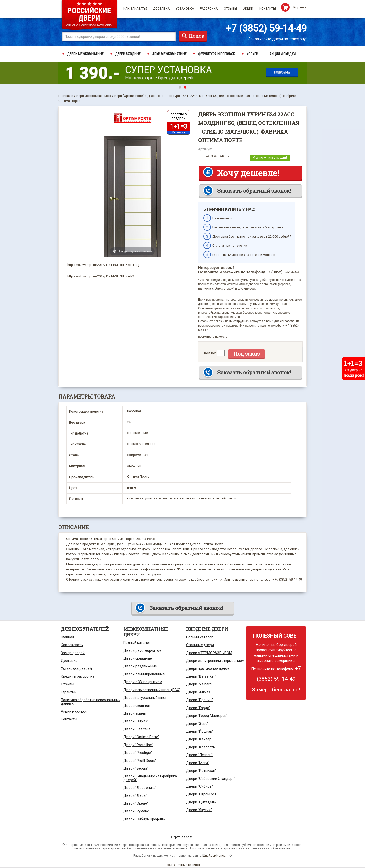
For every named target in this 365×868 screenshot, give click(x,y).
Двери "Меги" (198, 763)
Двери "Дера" (135, 795)
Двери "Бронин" (199, 700)
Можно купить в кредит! (270, 158)
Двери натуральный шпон (145, 698)
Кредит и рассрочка (78, 676)
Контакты (268, 9)
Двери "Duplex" (136, 721)
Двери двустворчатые (142, 650)
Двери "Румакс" (137, 811)
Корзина (300, 7)
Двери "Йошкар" (200, 731)
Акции (248, 9)
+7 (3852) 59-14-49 (266, 28)
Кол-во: (210, 353)
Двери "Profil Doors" (140, 761)
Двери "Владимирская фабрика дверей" (150, 778)
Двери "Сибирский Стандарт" (211, 779)
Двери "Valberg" (199, 684)
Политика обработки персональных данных (91, 702)
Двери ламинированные (144, 674)
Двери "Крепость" (201, 747)
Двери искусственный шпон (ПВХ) (152, 690)
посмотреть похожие (213, 337)
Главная (68, 637)
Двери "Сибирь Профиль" (145, 819)
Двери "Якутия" (199, 810)
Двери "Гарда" (198, 708)
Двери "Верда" (136, 768)
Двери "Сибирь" (199, 786)
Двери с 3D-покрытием (143, 682)
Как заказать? (135, 9)
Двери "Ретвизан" (201, 771)
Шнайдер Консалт (215, 856)
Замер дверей (73, 653)
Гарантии (69, 692)
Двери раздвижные (140, 666)
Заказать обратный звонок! (254, 191)
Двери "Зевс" (197, 724)
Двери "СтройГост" (202, 794)
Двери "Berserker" (201, 676)
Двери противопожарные (208, 668)
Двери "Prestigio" (138, 753)
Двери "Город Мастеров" (207, 716)
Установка (185, 9)
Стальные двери (200, 645)
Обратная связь (183, 837)
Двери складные (138, 658)
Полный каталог (137, 643)
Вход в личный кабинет (182, 865)
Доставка (161, 9)
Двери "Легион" (199, 755)
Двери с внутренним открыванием (215, 661)
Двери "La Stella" (138, 729)
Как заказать (72, 645)
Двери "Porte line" (138, 745)
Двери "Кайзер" (199, 739)
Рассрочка (209, 9)
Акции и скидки (74, 711)
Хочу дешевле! (248, 173)
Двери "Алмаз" (199, 692)
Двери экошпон (137, 706)
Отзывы (230, 9)
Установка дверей (76, 668)
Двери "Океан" (136, 803)
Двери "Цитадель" (202, 802)
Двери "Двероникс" (140, 788)
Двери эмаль (135, 713)
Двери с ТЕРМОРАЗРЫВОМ (209, 653)
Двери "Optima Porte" (141, 737)
